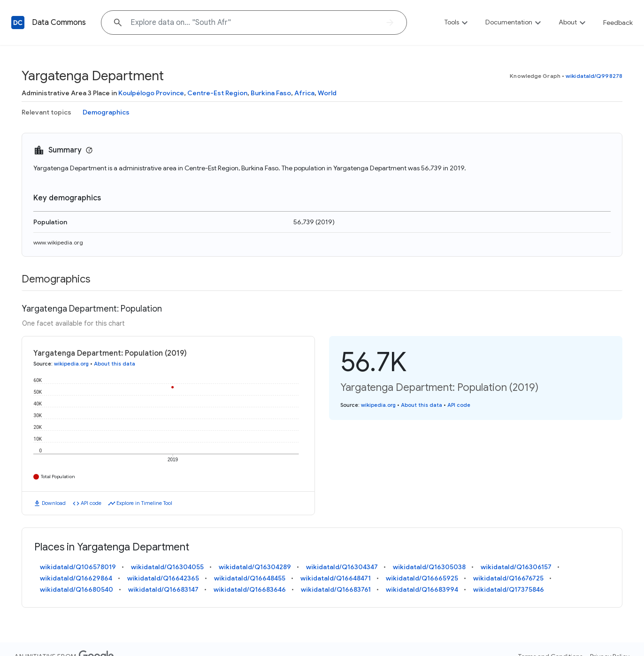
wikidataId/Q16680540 (77, 589)
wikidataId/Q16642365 (163, 578)
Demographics (106, 112)
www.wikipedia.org (58, 242)
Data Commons (59, 23)
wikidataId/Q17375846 (509, 589)
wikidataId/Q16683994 (422, 589)
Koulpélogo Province (151, 93)
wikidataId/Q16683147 (163, 589)
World (327, 93)
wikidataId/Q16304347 (342, 567)
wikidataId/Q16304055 (167, 567)
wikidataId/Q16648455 (250, 578)
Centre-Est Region (217, 93)
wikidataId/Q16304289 (255, 567)
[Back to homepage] (18, 23)
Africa (304, 93)
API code (91, 503)
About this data (115, 364)
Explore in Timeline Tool (144, 503)
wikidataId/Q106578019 (78, 567)
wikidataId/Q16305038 (429, 567)
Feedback (618, 23)
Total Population (58, 477)
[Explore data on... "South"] (254, 23)
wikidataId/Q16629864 (76, 578)
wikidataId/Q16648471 (336, 578)
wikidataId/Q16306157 (516, 567)
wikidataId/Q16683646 (250, 589)
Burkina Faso (271, 93)
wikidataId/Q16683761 (336, 589)
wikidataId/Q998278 (594, 76)
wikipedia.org (71, 364)
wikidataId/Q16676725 (508, 578)
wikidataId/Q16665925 (422, 578)
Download (54, 503)
